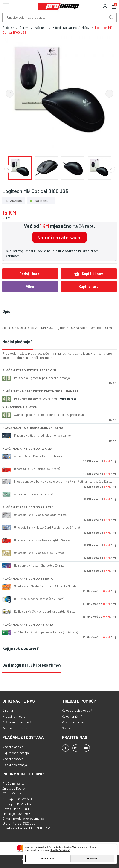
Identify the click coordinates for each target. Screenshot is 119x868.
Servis (66, 728)
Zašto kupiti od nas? (17, 722)
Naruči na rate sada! (59, 237)
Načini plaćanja (13, 747)
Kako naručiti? (72, 716)
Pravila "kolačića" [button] (60, 850)
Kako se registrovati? (77, 710)
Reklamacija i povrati (77, 722)
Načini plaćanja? (17, 342)
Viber (30, 286)
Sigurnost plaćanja (16, 753)
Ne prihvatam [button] (47, 859)
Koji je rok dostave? (20, 648)
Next (109, 94)
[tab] (59, 342)
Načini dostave (13, 759)
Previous (10, 94)
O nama (8, 710)
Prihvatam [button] (93, 859)
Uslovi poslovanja (15, 765)
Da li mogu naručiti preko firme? (32, 665)
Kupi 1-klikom (89, 274)
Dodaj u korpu (30, 274)
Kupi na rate (89, 286)
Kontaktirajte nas (15, 728)
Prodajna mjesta (14, 716)
